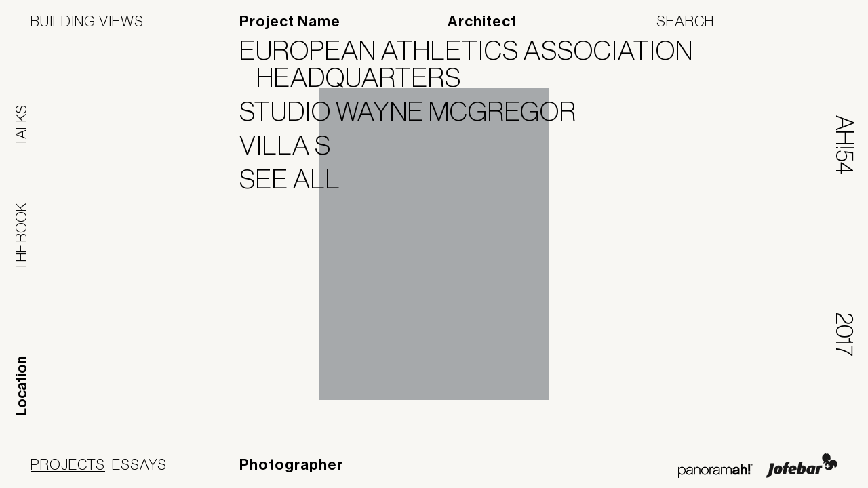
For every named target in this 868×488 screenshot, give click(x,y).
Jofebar (802, 466)
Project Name (290, 22)
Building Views (87, 21)
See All (298, 179)
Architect (482, 22)
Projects (68, 464)
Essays (139, 464)
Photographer (291, 465)
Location (22, 386)
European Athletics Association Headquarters (475, 64)
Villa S (294, 145)
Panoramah (715, 471)
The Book (21, 237)
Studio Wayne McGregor (416, 111)
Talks (21, 126)
